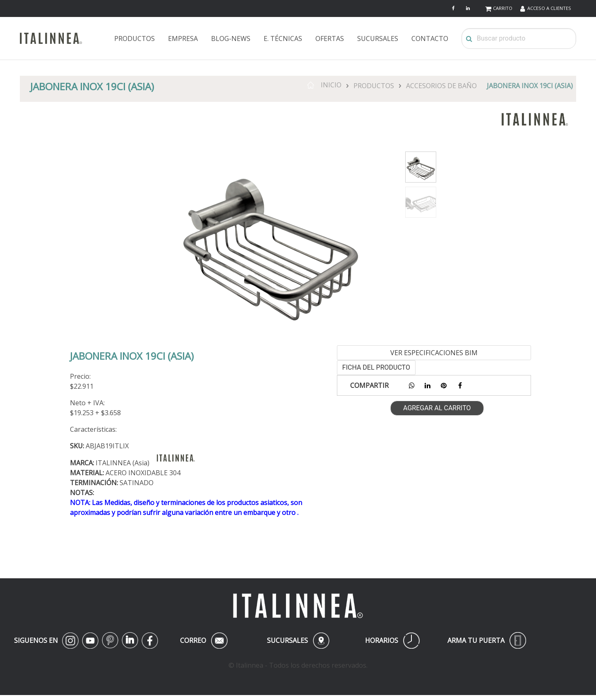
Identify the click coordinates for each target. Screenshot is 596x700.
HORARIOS (392, 640)
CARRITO (503, 8)
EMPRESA (183, 38)
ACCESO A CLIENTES (549, 8)
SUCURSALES (378, 38)
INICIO (324, 85)
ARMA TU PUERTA (487, 640)
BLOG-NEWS (231, 38)
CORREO (204, 640)
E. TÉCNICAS (283, 38)
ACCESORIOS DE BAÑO (441, 86)
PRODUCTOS (135, 38)
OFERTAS (330, 38)
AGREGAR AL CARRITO (437, 408)
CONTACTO (430, 38)
